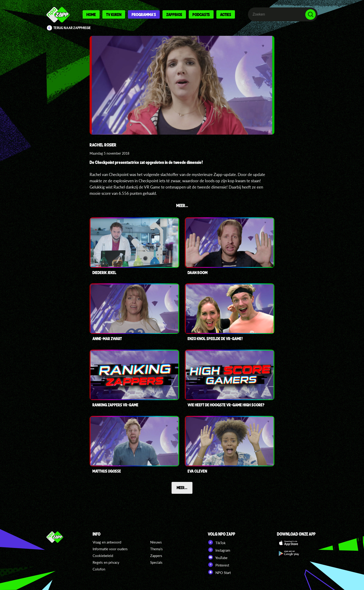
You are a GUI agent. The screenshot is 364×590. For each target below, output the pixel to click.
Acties (226, 14)
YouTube (218, 557)
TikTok (217, 542)
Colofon (99, 569)
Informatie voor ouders (110, 549)
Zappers (156, 556)
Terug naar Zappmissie (72, 28)
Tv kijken (114, 14)
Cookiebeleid (103, 556)
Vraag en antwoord (107, 542)
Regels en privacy (106, 562)
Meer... (182, 487)
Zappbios (174, 14)
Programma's (144, 14)
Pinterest (218, 565)
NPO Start (219, 572)
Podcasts (201, 14)
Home (91, 14)
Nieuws (156, 542)
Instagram (219, 550)
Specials (156, 562)
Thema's (156, 549)
